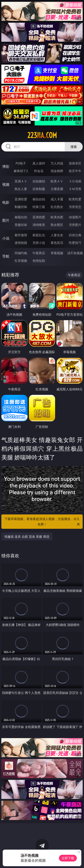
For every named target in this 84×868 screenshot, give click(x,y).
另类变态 (75, 207)
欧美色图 (57, 217)
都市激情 (21, 235)
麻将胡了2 (21, 171)
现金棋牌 (57, 171)
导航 (6, 256)
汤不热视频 (75, 253)
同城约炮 (21, 253)
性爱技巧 (75, 243)
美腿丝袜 (21, 225)
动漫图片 (75, 217)
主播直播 (57, 189)
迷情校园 (21, 243)
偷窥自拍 (21, 217)
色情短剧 (39, 261)
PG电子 (21, 163)
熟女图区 (57, 225)
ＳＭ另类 (75, 189)
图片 (6, 220)
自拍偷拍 (39, 181)
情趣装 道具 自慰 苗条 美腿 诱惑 (27, 537)
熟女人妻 (21, 189)
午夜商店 (39, 253)
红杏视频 (21, 261)
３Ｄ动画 (75, 181)
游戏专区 (75, 163)
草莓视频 (57, 253)
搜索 (74, 147)
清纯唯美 (39, 225)
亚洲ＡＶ (21, 181)
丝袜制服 (39, 189)
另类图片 (75, 225)
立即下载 (68, 858)
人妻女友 (57, 235)
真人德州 (39, 163)
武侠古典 (75, 235)
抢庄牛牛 (75, 171)
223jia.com (42, 135)
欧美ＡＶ (57, 181)
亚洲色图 (39, 217)
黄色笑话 (57, 243)
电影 (6, 202)
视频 (6, 184)
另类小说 (39, 243)
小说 (6, 238)
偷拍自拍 (39, 199)
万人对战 (57, 163)
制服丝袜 (21, 207)
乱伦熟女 (57, 207)
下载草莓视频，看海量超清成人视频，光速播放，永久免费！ (43, 522)
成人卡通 (57, 199)
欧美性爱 (75, 199)
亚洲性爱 (21, 199)
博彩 (6, 166)
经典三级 (39, 207)
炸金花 (39, 171)
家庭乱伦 (39, 235)
